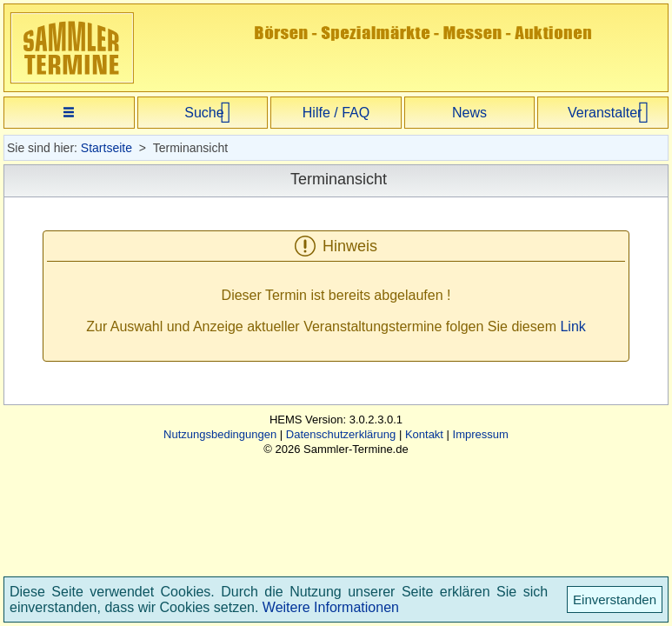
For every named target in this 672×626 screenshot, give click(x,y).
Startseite (106, 148)
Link (572, 326)
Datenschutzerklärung (341, 434)
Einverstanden (615, 599)
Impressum (481, 434)
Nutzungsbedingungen (220, 434)
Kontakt (424, 434)
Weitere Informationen (331, 607)
